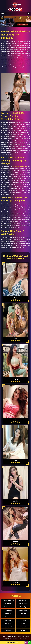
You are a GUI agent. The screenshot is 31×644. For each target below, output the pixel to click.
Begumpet (8, 617)
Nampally (8, 620)
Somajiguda (8, 610)
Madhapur (23, 617)
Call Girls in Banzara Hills (20, 167)
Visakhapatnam (23, 603)
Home (4, 636)
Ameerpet (23, 613)
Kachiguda (8, 630)
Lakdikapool (8, 627)
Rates (15, 636)
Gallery (20, 636)
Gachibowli (8, 613)
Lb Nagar (23, 630)
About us (9, 636)
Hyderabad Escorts (8, 600)
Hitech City (23, 607)
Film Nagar (23, 620)
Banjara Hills (23, 600)
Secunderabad (8, 607)
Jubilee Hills (8, 603)
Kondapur (23, 627)
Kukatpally (8, 624)
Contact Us (26, 636)
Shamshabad (23, 610)
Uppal (23, 624)
